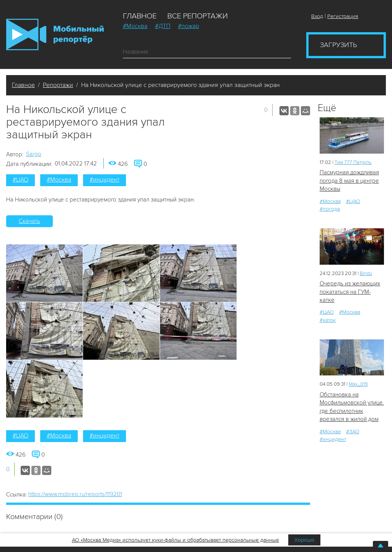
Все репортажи (198, 16)
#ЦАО (20, 180)
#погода (330, 209)
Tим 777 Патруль (353, 162)
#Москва (135, 26)
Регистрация (343, 16)
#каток (328, 320)
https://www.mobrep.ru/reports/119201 (75, 494)
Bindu (366, 274)
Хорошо (304, 540)
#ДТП (163, 26)
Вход (317, 16)
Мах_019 (358, 384)
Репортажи (58, 85)
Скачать (29, 221)
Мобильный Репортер (55, 34)
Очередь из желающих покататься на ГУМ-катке (350, 292)
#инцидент (105, 180)
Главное (140, 16)
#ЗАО (353, 432)
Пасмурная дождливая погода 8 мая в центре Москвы (349, 181)
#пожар (189, 26)
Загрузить (338, 45)
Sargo (34, 154)
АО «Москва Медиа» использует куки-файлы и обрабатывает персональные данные (176, 540)
